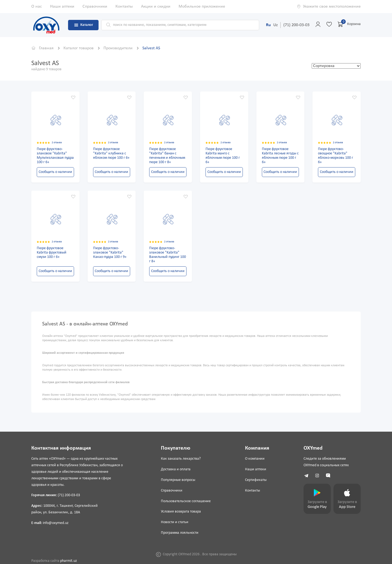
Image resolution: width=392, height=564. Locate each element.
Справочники (95, 7)
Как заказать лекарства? (181, 459)
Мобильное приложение (202, 7)
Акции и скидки (156, 7)
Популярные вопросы (178, 480)
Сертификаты (256, 480)
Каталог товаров (79, 48)
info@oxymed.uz (56, 523)
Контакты (124, 7)
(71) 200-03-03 (296, 25)
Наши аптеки (62, 7)
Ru (268, 25)
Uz (275, 25)
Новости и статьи (175, 522)
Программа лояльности (180, 533)
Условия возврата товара (181, 512)
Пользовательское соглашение (186, 501)
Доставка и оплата (176, 469)
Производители (119, 48)
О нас (37, 7)
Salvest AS (151, 48)
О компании (255, 459)
